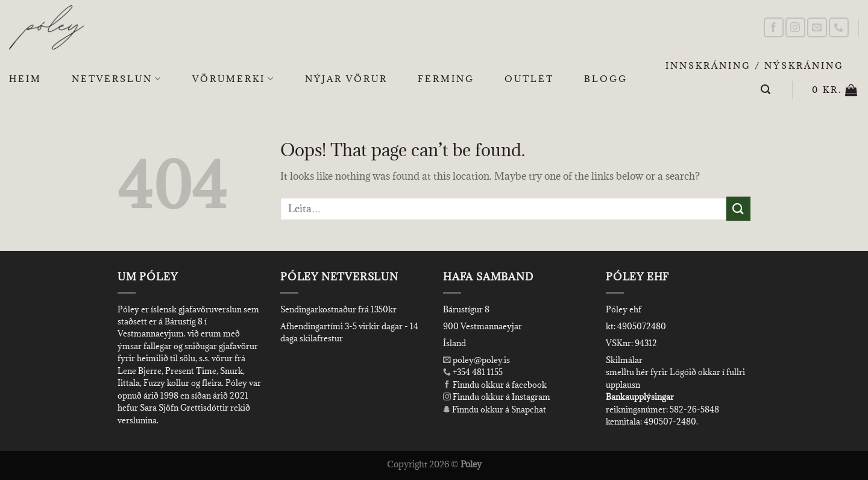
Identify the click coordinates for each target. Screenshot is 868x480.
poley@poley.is (476, 360)
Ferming (446, 79)
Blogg (606, 79)
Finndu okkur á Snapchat (495, 409)
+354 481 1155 (477, 372)
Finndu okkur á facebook (495, 385)
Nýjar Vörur (346, 79)
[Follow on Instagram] (795, 27)
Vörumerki (234, 79)
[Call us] (839, 27)
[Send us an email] (817, 27)
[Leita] (766, 90)
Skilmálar (624, 360)
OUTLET (529, 79)
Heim (25, 79)
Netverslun (117, 79)
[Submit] (738, 208)
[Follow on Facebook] (774, 27)
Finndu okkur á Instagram (497, 397)
